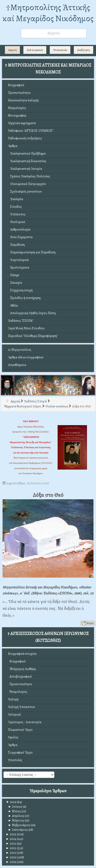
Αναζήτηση (84, 50)
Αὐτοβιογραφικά (20, 677)
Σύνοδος (15, 207)
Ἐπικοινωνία (60, 50)
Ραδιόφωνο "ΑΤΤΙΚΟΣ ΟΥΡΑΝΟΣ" (31, 131)
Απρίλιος (16, 816)
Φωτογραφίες (17, 115)
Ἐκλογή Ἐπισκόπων (22, 707)
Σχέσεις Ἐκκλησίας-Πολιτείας (29, 176)
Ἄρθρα (13, 146)
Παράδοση (16, 245)
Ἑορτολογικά (18, 260)
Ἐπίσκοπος (17, 214)
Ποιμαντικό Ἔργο (20, 730)
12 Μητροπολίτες (20, 350)
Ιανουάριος (18, 830)
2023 (11, 843)
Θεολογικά (17, 222)
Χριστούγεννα (19, 267)
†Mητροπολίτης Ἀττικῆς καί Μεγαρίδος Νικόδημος (48, 13)
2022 (11, 848)
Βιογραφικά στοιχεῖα (22, 654)
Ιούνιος (15, 807)
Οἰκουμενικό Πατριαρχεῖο (27, 184)
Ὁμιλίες (13, 737)
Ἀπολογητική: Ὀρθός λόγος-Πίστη (32, 313)
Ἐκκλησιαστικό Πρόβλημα (27, 153)
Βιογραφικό (16, 85)
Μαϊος (14, 811)
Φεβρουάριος (19, 825)
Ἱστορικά (14, 715)
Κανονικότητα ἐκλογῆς (23, 100)
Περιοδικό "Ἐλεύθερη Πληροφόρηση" (33, 336)
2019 (11, 862)
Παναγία (15, 283)
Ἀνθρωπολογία (19, 229)
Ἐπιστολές (15, 760)
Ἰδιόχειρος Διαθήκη (22, 669)
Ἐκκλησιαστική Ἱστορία (25, 169)
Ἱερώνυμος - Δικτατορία (25, 722)
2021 (11, 853)
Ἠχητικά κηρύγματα (22, 123)
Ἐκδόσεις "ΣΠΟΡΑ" (21, 321)
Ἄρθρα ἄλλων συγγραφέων (26, 357)
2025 (11, 834)
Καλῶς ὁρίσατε (35, 50)
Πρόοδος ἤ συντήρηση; (25, 298)
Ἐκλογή (13, 699)
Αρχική (12, 50)
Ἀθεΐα (13, 305)
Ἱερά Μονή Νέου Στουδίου (26, 328)
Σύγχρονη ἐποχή (20, 290)
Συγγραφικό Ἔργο (20, 753)
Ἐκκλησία (16, 199)
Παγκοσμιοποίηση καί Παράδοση (32, 252)
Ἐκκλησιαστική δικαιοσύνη (27, 161)
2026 (11, 802)
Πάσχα (14, 275)
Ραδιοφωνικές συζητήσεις (25, 138)
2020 (11, 857)
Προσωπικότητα (19, 93)
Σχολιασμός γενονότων (25, 191)
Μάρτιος (16, 820)
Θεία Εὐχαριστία (20, 237)
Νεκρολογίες (17, 108)
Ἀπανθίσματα (17, 365)
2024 (11, 839)
